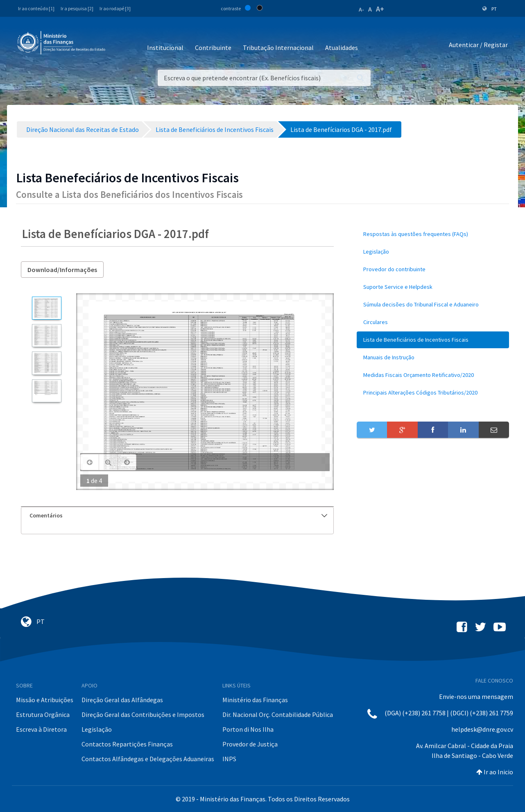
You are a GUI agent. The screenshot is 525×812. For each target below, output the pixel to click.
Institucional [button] (165, 48)
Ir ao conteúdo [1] (36, 8)
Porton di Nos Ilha (248, 729)
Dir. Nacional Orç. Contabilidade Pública (278, 714)
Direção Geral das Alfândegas (122, 700)
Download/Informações (62, 270)
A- (361, 9)
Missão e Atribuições (45, 700)
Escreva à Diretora (41, 729)
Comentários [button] (178, 515)
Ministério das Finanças (255, 700)
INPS (229, 759)
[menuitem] (433, 234)
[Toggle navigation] (118, 45)
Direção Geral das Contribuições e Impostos (143, 714)
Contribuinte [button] (213, 48)
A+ (380, 9)
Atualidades (342, 48)
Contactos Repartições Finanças (127, 744)
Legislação (97, 729)
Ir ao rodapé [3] (115, 8)
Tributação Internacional (278, 48)
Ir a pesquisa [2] (77, 8)
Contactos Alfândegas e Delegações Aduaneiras (148, 759)
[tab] (177, 516)
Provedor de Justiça (250, 744)
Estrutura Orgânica (43, 714)
